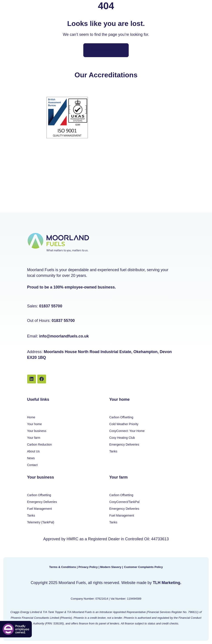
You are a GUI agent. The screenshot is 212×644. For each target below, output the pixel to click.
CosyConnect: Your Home (127, 431)
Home (31, 417)
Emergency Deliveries (124, 444)
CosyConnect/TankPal (125, 502)
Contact (32, 465)
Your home (35, 424)
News (31, 458)
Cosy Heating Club (122, 438)
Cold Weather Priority (124, 424)
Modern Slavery (111, 567)
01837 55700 (51, 306)
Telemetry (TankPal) (41, 522)
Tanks (113, 451)
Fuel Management (40, 509)
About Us (34, 451)
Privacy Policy (88, 567)
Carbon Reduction (40, 444)
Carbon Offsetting (121, 417)
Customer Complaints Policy (143, 567)
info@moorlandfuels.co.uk (64, 336)
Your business (37, 431)
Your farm (34, 438)
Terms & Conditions (63, 567)
